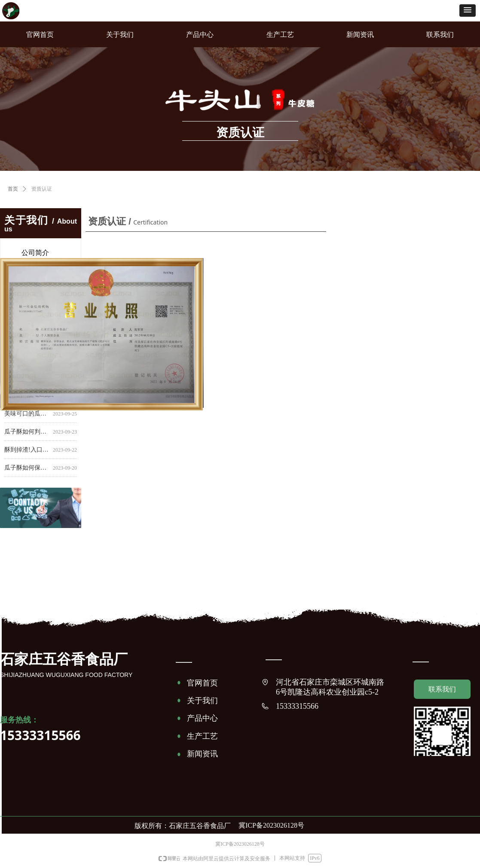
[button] (468, 11)
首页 (13, 189)
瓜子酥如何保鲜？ (27, 469)
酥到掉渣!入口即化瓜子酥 (27, 451)
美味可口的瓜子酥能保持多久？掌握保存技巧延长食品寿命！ (27, 414)
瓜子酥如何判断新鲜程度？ (27, 432)
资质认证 (42, 189)
